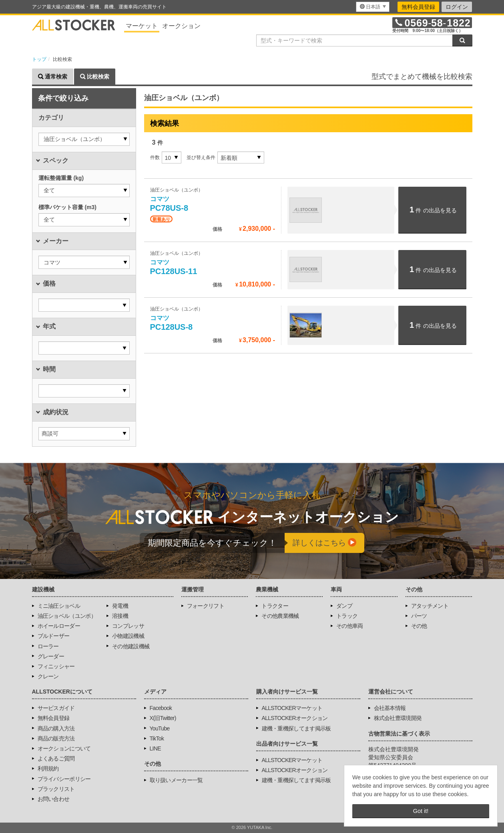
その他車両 (350, 626)
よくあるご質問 (56, 758)
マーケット (142, 26)
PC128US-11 (174, 267)
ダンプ (344, 606)
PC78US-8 (169, 204)
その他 (419, 626)
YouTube (160, 728)
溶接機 (120, 616)
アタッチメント (430, 606)
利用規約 (48, 768)
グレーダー (51, 656)
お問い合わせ (54, 799)
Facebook (161, 708)
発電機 (120, 606)
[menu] (373, 7)
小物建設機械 (128, 636)
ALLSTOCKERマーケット (292, 708)
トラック (347, 616)
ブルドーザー (54, 636)
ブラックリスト (56, 789)
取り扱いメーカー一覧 (176, 780)
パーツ (419, 616)
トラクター (275, 606)
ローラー (48, 646)
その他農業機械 (280, 616)
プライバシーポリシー (64, 779)
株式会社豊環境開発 (398, 718)
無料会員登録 (418, 7)
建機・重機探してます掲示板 (296, 728)
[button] (84, 139)
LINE (155, 748)
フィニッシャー (56, 666)
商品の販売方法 (56, 738)
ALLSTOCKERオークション (295, 718)
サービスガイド (56, 708)
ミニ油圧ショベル (59, 606)
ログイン (457, 7)
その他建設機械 (131, 646)
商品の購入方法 (56, 728)
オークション (181, 26)
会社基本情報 (390, 708)
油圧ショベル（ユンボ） (67, 616)
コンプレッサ (128, 626)
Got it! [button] (421, 811)
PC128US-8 (172, 323)
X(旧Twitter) (163, 718)
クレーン (48, 676)
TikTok (157, 738)
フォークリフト (206, 606)
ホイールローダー (59, 626)
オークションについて (64, 748)
